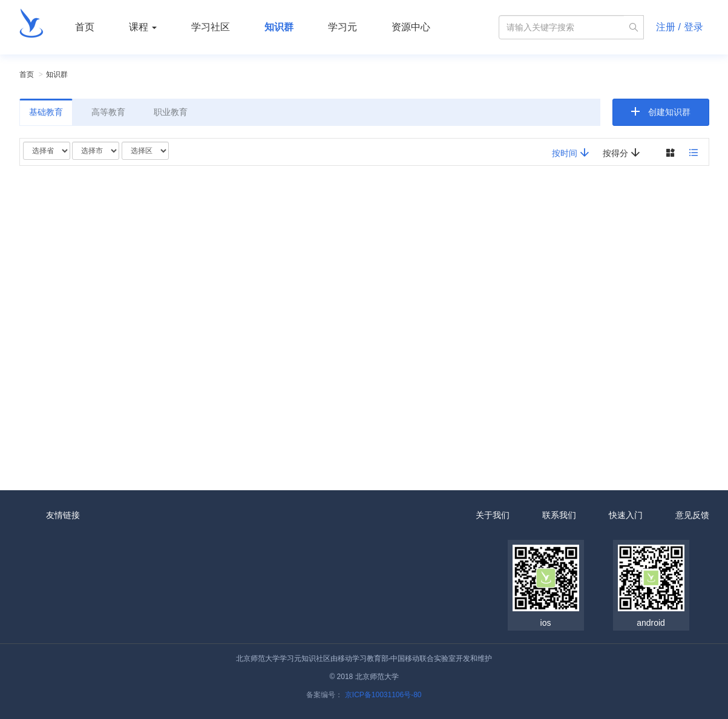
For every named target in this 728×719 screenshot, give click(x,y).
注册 (666, 27)
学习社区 (211, 27)
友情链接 (63, 515)
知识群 (279, 27)
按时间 (571, 153)
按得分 (621, 153)
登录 (694, 27)
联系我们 (559, 515)
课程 (143, 27)
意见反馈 (692, 515)
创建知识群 (669, 112)
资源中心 (411, 27)
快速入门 (626, 515)
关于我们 (493, 515)
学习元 (343, 27)
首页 (85, 27)
